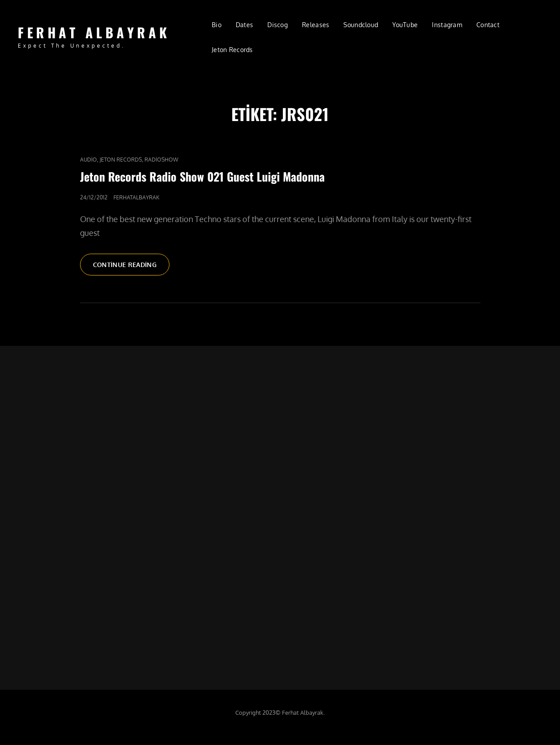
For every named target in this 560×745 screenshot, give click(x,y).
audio (89, 160)
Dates (244, 25)
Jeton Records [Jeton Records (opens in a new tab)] (232, 50)
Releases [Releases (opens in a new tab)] (316, 25)
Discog (278, 25)
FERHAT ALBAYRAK (94, 32)
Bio (217, 25)
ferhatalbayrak (136, 197)
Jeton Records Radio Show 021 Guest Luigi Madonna (202, 176)
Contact (488, 25)
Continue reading (131, 267)
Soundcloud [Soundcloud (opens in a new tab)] (361, 25)
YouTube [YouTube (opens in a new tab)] (405, 25)
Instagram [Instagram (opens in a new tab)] (447, 25)
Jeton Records (121, 160)
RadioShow (161, 160)
